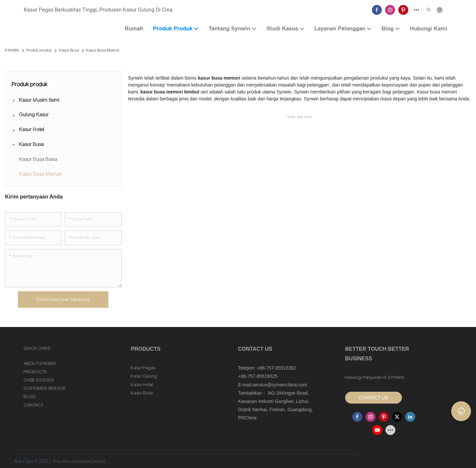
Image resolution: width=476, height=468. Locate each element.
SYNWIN (12, 50)
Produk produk (39, 50)
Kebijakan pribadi (89, 461)
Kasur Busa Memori (103, 50)
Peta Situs (62, 461)
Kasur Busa (69, 50)
